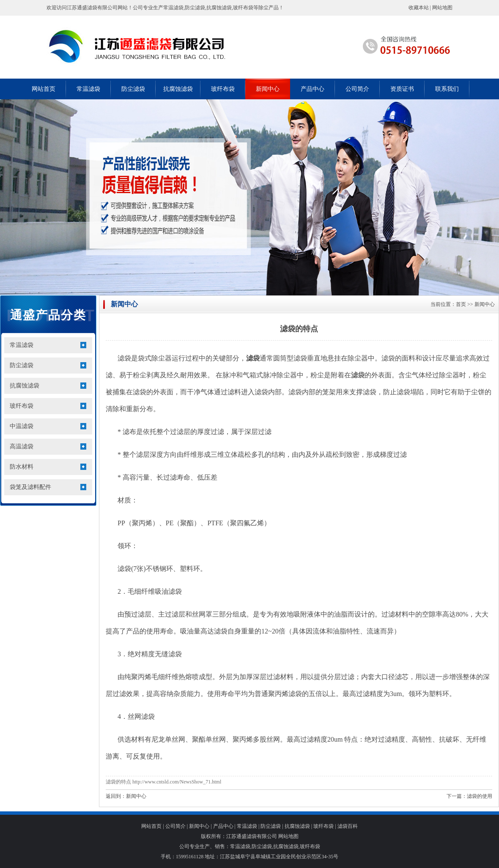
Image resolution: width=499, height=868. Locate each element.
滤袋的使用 (480, 796)
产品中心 (313, 89)
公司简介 (357, 89)
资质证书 (402, 89)
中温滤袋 (22, 426)
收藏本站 (419, 8)
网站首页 (44, 89)
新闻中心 (268, 89)
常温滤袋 (88, 89)
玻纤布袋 (223, 89)
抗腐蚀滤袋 (178, 89)
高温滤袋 (22, 446)
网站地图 (442, 8)
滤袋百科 (348, 826)
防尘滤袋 (133, 89)
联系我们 (447, 89)
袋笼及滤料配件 (30, 487)
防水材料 (22, 467)
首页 (461, 304)
